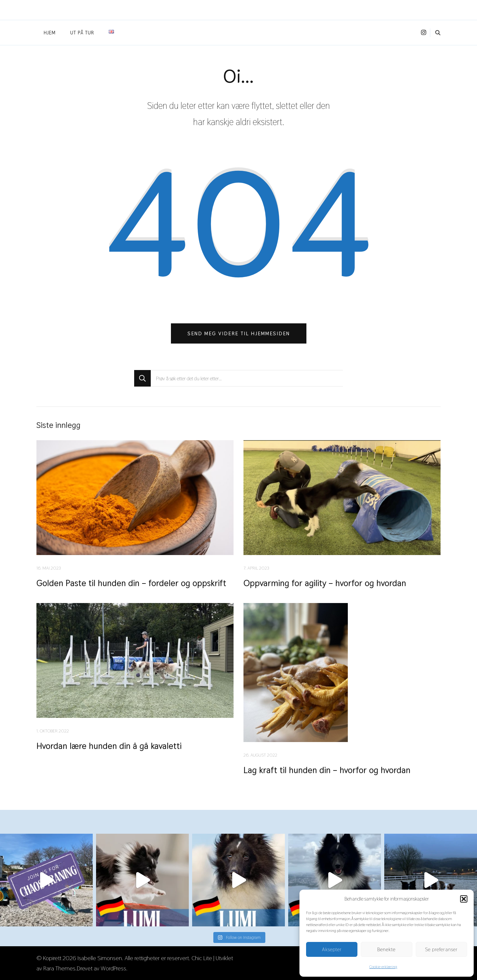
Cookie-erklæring (383, 967)
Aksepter (332, 949)
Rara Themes (59, 968)
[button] (464, 899)
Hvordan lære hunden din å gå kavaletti (109, 746)
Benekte (386, 949)
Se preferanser (441, 949)
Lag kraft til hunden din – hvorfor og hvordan (327, 770)
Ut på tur (82, 33)
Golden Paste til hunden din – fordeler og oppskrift (131, 583)
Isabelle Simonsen (100, 958)
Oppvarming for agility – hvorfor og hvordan (325, 583)
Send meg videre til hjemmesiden (239, 333)
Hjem (50, 33)
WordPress (113, 968)
